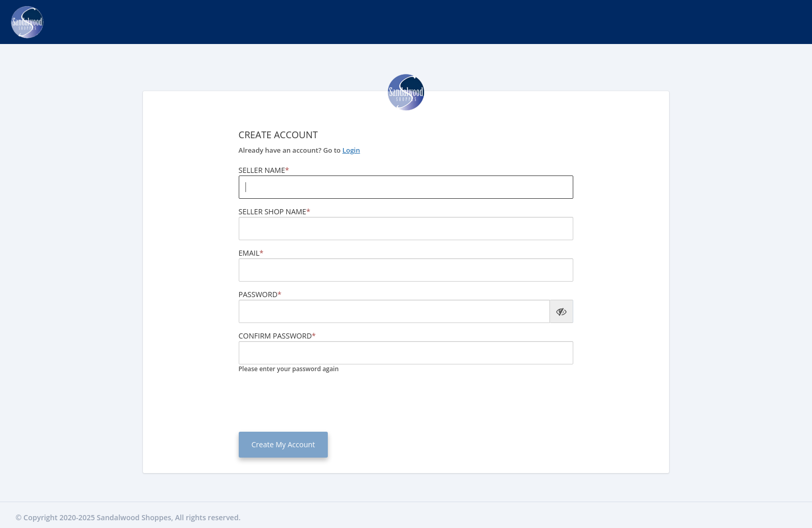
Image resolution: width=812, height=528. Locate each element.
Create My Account (284, 444)
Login (351, 150)
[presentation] (317, 401)
